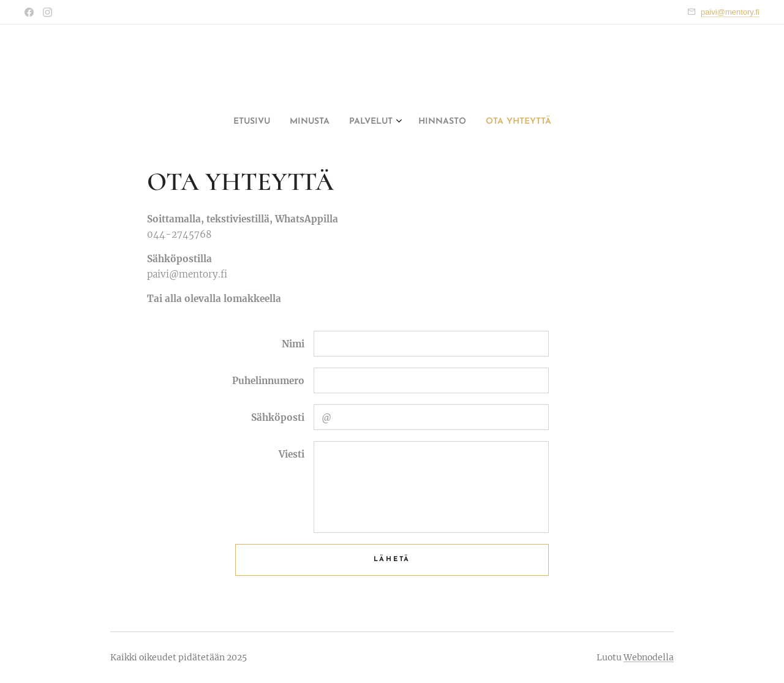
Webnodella (649, 657)
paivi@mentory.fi (730, 12)
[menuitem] (355, 122)
